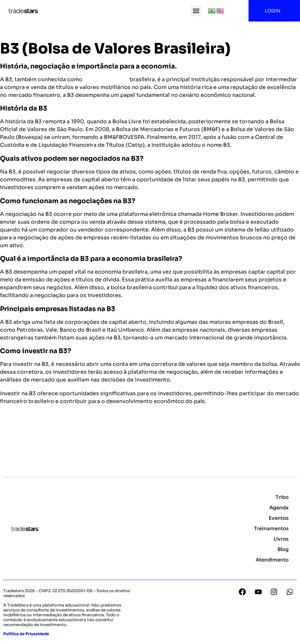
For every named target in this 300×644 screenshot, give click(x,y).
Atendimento (272, 560)
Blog (283, 549)
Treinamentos (271, 528)
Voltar (12, 434)
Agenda (279, 508)
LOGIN (274, 11)
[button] (196, 11)
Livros (281, 539)
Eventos (279, 518)
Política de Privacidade (26, 634)
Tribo (282, 497)
